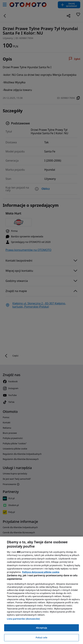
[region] (41, 590)
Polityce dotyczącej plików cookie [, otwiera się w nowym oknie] (41, 572)
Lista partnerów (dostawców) (23, 619)
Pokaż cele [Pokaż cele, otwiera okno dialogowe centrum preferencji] (42, 637)
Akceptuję (41, 628)
